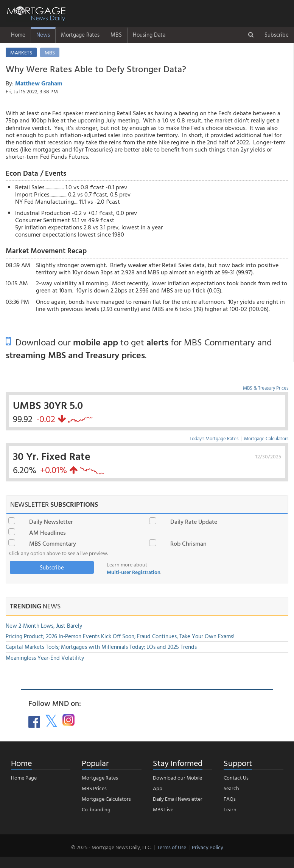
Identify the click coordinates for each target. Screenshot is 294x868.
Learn (230, 809)
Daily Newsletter (51, 521)
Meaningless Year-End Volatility (45, 658)
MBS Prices (94, 788)
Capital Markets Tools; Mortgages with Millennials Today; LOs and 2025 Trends (101, 647)
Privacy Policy (208, 847)
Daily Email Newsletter (178, 799)
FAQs (230, 799)
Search (231, 788)
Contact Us (236, 777)
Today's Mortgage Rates (214, 438)
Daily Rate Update (194, 521)
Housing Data (149, 35)
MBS (116, 35)
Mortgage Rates (80, 35)
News (43, 35)
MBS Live (163, 809)
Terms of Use (172, 847)
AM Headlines (47, 532)
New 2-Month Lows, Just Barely (44, 626)
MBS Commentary (53, 543)
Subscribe (277, 35)
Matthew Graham (39, 83)
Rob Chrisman (188, 543)
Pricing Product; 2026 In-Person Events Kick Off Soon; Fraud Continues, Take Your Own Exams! (120, 636)
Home (18, 35)
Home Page (24, 777)
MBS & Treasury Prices (266, 388)
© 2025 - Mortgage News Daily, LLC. (111, 847)
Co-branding (96, 809)
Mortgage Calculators (266, 438)
